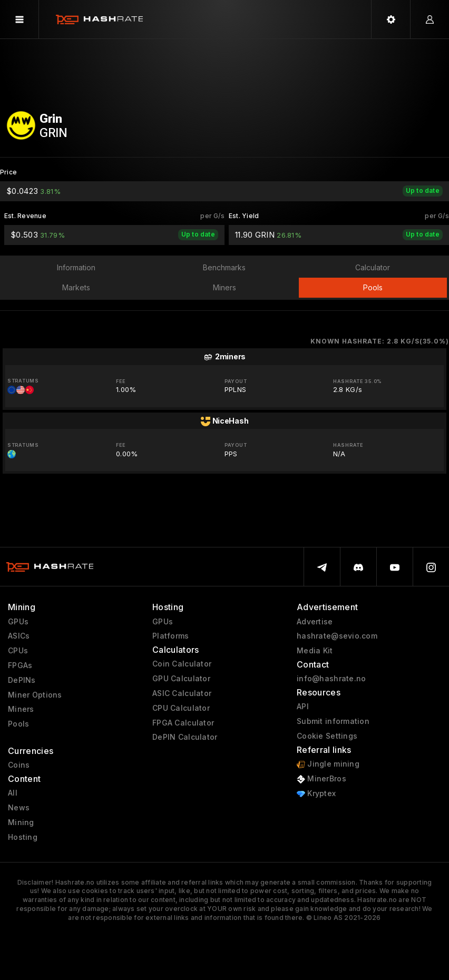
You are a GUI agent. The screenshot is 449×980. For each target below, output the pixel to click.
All (13, 793)
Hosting (23, 837)
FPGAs (20, 665)
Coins (19, 765)
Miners (21, 709)
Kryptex (316, 794)
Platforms (171, 636)
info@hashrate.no (331, 679)
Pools (18, 724)
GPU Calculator (181, 679)
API (303, 707)
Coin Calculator (182, 664)
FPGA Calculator (183, 723)
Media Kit (315, 651)
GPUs (18, 622)
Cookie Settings (327, 736)
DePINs (22, 680)
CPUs (18, 651)
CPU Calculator (181, 708)
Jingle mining (328, 764)
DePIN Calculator (185, 737)
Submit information (333, 721)
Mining (21, 822)
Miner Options (35, 695)
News (19, 808)
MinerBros (321, 779)
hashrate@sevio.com (337, 636)
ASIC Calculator (182, 693)
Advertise (315, 622)
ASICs (19, 636)
